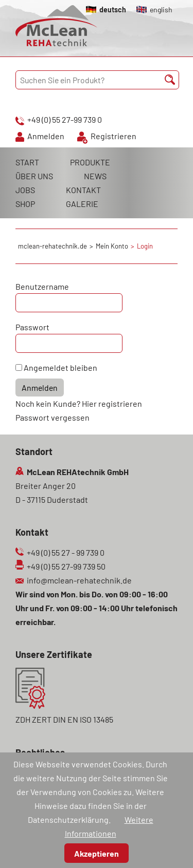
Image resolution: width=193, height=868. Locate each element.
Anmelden (46, 136)
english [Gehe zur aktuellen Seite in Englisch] (161, 10)
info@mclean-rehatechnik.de (79, 580)
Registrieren (113, 136)
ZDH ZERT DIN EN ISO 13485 (64, 719)
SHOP (25, 204)
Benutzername (42, 286)
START (27, 162)
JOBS (25, 190)
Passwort (32, 327)
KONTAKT (83, 190)
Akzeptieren (97, 853)
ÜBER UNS (34, 176)
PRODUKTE (90, 162)
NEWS (95, 176)
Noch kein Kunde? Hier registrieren (79, 403)
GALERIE (82, 204)
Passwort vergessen (52, 417)
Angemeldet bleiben (60, 367)
